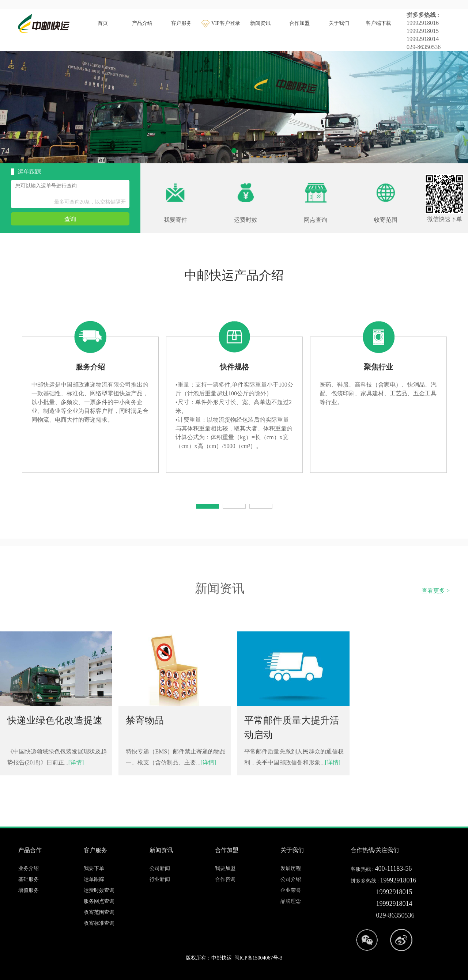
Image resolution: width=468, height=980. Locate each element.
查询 (70, 219)
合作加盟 (299, 23)
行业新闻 (160, 879)
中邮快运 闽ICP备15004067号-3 (247, 958)
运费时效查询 (99, 890)
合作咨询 (225, 879)
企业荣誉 (291, 890)
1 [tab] (234, 151)
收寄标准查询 (99, 923)
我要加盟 (225, 868)
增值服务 (29, 890)
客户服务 (181, 23)
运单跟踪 (94, 879)
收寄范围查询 (99, 912)
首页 (103, 23)
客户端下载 (378, 23)
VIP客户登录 (221, 24)
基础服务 (29, 879)
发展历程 (291, 868)
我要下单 (94, 868)
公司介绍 (291, 879)
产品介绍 (142, 23)
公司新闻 (160, 868)
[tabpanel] (234, 107)
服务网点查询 (99, 901)
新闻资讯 (260, 23)
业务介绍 (29, 868)
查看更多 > (436, 591)
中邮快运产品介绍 (234, 275)
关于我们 (339, 23)
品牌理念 (291, 901)
